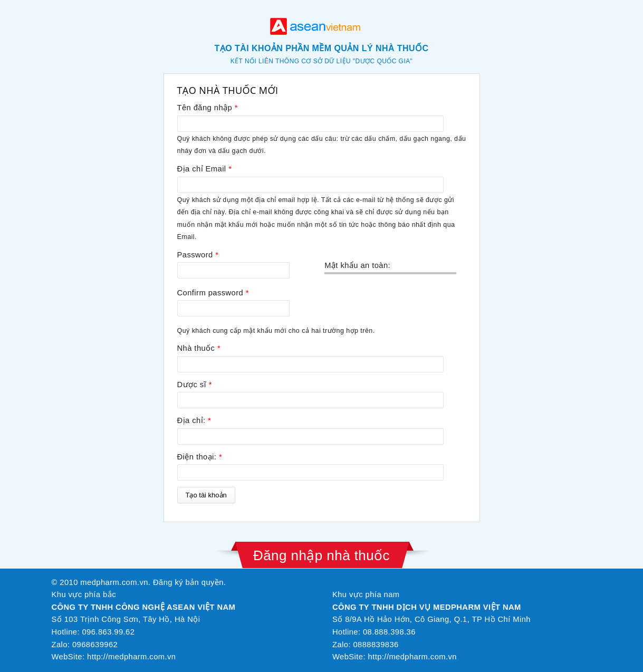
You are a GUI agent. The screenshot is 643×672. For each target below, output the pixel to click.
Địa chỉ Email (205, 169)
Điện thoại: (200, 457)
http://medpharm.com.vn (131, 657)
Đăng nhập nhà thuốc (321, 555)
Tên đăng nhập (208, 108)
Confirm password (213, 293)
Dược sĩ (195, 385)
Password (198, 255)
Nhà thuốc (199, 348)
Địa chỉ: (194, 420)
